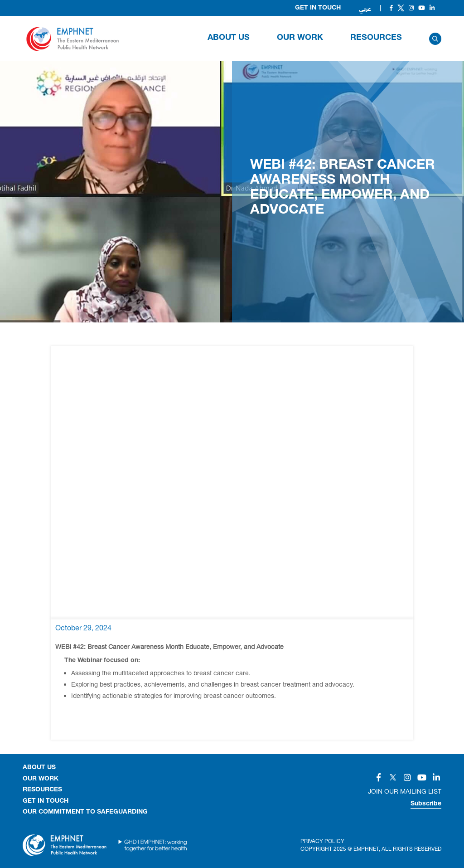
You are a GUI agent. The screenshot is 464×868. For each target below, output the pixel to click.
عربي (365, 8)
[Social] (391, 8)
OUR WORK (300, 38)
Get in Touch (318, 8)
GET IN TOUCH (46, 801)
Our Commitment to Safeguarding (85, 812)
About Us (229, 38)
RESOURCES (376, 38)
